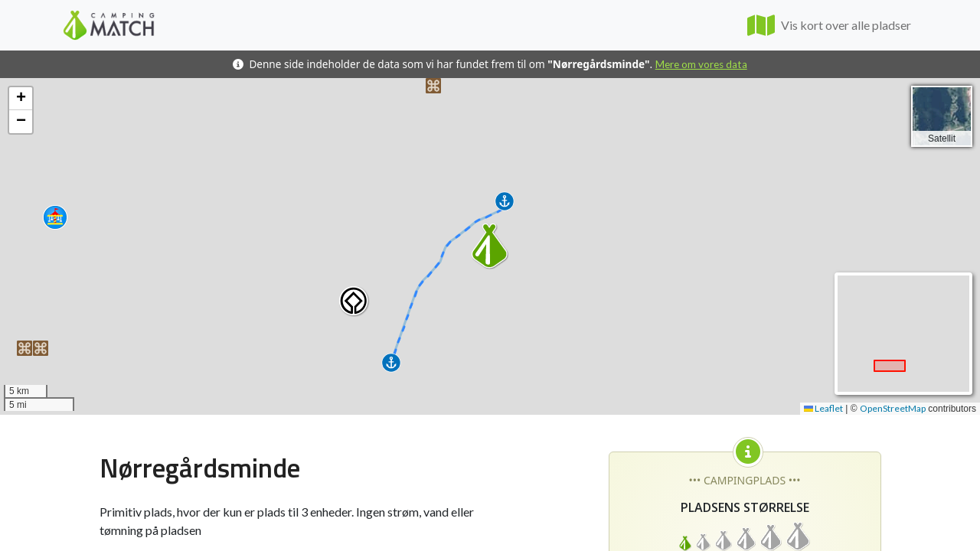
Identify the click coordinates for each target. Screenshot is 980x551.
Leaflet (823, 408)
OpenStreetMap (893, 408)
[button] (433, 86)
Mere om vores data (701, 64)
